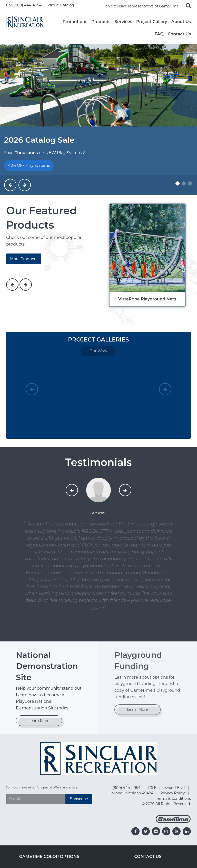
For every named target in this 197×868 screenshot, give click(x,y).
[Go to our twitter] (146, 831)
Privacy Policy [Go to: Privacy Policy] (173, 793)
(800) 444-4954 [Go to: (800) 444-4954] (127, 788)
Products (101, 22)
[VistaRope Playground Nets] (148, 255)
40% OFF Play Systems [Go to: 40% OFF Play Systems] (29, 165)
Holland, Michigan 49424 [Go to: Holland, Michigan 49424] (131, 793)
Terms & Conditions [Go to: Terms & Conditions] (174, 798)
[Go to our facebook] (135, 831)
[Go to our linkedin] (187, 831)
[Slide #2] (184, 183)
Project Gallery (152, 22)
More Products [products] (24, 259)
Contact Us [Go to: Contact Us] (148, 857)
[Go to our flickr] (156, 831)
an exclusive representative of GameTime (143, 6)
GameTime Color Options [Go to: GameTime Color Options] (49, 857)
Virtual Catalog (61, 5)
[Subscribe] (79, 799)
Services (123, 22)
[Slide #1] (178, 183)
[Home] (25, 21)
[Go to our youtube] (176, 831)
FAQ (159, 34)
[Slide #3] (190, 183)
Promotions (75, 22)
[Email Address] (36, 799)
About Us (181, 22)
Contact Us (179, 34)
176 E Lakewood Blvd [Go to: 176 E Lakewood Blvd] (167, 788)
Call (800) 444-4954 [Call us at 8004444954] (24, 5)
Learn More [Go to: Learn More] (39, 721)
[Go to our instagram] (166, 831)
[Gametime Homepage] (173, 822)
